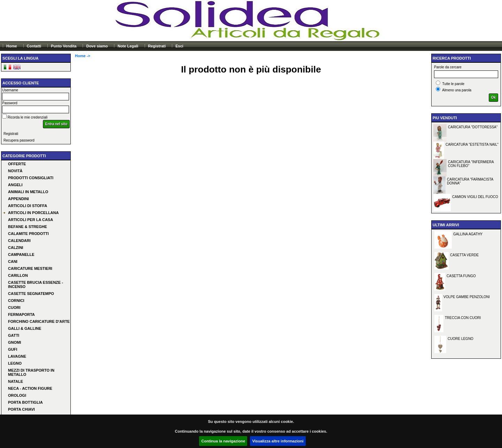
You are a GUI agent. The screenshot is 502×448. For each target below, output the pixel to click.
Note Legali (128, 46)
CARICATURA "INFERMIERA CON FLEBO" (471, 164)
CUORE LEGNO (461, 339)
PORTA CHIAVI (21, 409)
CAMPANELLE (21, 255)
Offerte (17, 164)
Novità (15, 171)
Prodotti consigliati (31, 178)
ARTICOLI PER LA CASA (31, 220)
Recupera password (19, 140)
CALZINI (16, 248)
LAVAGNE (17, 356)
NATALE (16, 381)
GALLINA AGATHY (468, 234)
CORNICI (16, 301)
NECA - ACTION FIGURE (30, 388)
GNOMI (14, 342)
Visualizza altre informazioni (278, 441)
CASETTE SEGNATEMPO (31, 294)
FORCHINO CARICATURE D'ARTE (39, 321)
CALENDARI (19, 241)
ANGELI (15, 185)
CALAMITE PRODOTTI (28, 234)
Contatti (34, 46)
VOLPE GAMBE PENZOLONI (467, 297)
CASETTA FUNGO (461, 276)
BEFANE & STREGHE (28, 227)
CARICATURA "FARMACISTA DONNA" (470, 181)
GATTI (14, 335)
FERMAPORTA (21, 314)
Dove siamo (97, 46)
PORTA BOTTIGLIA (25, 402)
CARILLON (18, 275)
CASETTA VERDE (464, 255)
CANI (13, 261)
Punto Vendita (64, 46)
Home (12, 46)
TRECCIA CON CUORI (463, 318)
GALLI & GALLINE (25, 328)
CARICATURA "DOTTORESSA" (473, 127)
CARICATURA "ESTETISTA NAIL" (472, 145)
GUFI (13, 349)
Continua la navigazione (223, 441)
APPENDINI (18, 199)
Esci (179, 46)
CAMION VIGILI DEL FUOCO (475, 197)
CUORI (14, 307)
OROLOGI (17, 395)
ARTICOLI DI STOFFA (28, 206)
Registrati (157, 46)
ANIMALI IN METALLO (28, 192)
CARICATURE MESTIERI (30, 268)
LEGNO (15, 363)
